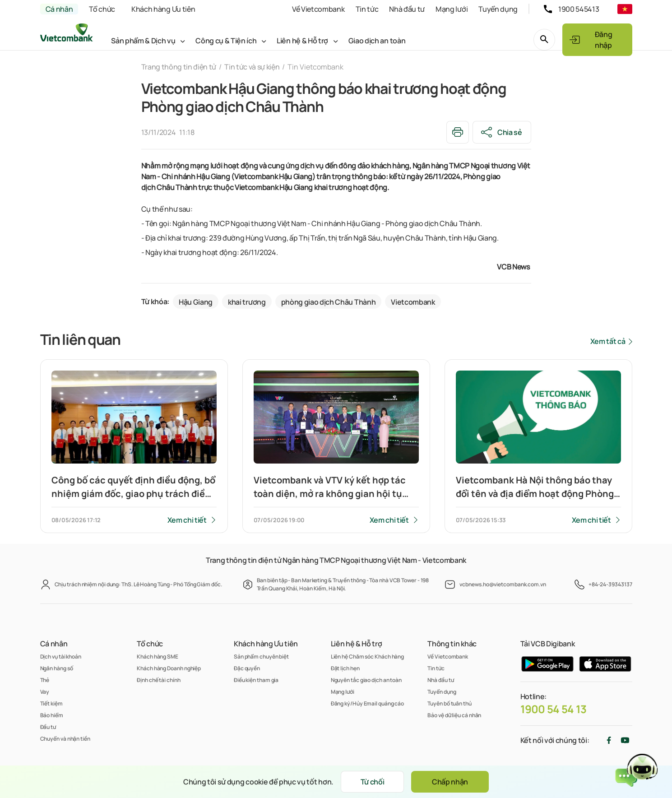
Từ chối (373, 782)
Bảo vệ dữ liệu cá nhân (454, 715)
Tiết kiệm (51, 703)
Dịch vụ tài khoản (61, 656)
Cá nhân (59, 9)
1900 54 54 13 (554, 709)
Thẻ (45, 680)
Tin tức (367, 9)
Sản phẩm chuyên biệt (261, 656)
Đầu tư (48, 727)
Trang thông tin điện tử (179, 67)
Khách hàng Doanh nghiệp (169, 668)
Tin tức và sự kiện (252, 67)
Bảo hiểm (52, 715)
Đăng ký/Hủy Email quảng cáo (368, 703)
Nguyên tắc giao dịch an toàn (366, 680)
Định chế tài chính (158, 680)
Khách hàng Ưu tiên (163, 9)
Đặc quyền (247, 668)
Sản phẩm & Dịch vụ (143, 41)
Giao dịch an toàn (377, 41)
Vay (45, 692)
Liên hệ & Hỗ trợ (302, 41)
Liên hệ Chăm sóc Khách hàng (368, 656)
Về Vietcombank (318, 9)
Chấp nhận (450, 782)
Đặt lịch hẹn (345, 668)
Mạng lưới (452, 9)
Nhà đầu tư (407, 9)
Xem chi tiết (187, 520)
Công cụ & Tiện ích (226, 41)
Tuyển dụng (498, 9)
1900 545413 (579, 9)
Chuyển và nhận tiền (65, 739)
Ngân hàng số (57, 668)
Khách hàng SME (158, 656)
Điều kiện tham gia (256, 680)
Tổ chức (102, 9)
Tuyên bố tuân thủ (449, 703)
